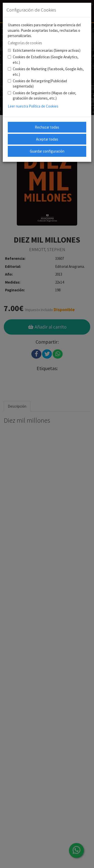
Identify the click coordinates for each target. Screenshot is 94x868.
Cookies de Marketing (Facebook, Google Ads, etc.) (46, 72)
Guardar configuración (47, 151)
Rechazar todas (47, 127)
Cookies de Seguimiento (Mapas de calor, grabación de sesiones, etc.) (42, 96)
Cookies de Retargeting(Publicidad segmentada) (37, 84)
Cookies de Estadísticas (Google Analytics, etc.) (43, 60)
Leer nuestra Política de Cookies (33, 106)
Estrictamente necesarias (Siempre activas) (44, 50)
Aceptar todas (47, 139)
